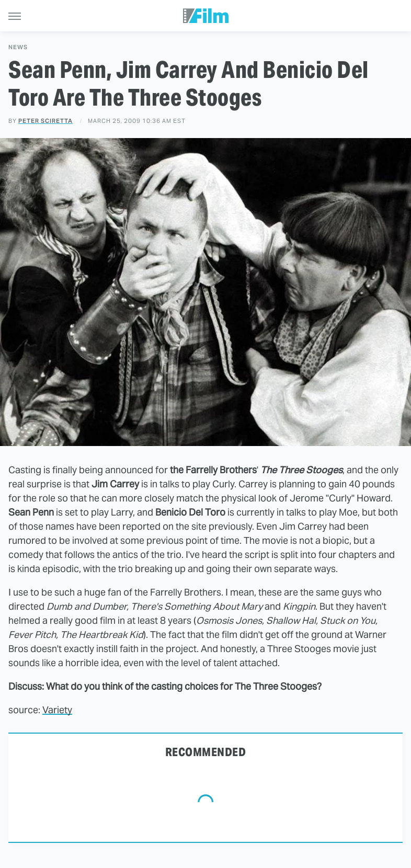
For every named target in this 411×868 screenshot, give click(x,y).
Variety (57, 710)
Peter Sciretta (45, 121)
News (18, 47)
